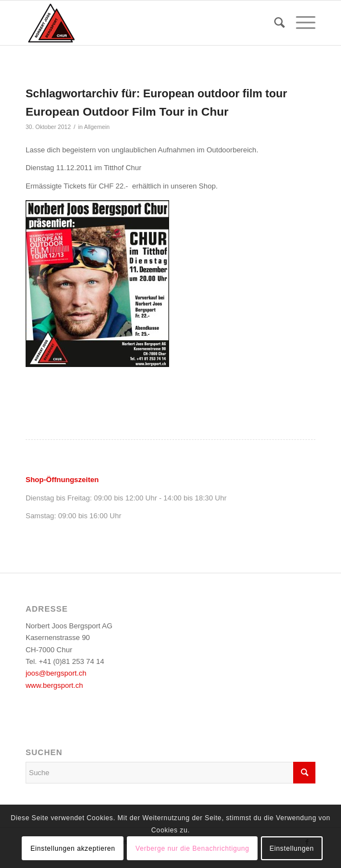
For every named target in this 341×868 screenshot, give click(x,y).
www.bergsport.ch (54, 685)
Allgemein (97, 127)
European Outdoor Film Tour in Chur (127, 111)
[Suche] (274, 23)
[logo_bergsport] (142, 23)
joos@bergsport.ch (56, 673)
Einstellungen (291, 849)
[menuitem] (274, 23)
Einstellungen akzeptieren (73, 849)
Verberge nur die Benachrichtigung (192, 849)
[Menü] (300, 23)
